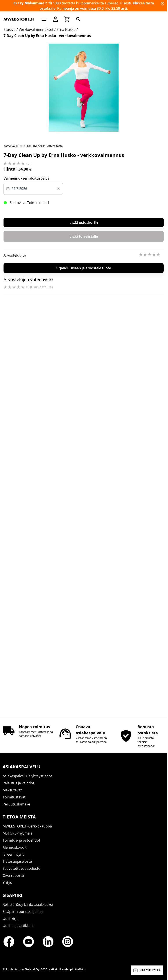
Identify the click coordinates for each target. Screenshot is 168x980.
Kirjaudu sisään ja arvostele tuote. (84, 688)
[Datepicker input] (33, 608)
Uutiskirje (11, 923)
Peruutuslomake (16, 808)
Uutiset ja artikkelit (18, 930)
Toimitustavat (14, 801)
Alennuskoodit (15, 851)
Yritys (7, 886)
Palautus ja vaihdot (18, 787)
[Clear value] (58, 608)
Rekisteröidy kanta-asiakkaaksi (28, 908)
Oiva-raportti (13, 879)
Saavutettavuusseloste (21, 872)
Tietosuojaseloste (17, 865)
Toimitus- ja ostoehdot (21, 844)
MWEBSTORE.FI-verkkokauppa (27, 830)
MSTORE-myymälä (18, 837)
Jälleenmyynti (14, 858)
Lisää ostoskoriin (84, 642)
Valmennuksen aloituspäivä (26, 598)
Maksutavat (12, 794)
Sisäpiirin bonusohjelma (23, 916)
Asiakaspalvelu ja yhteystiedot (27, 780)
